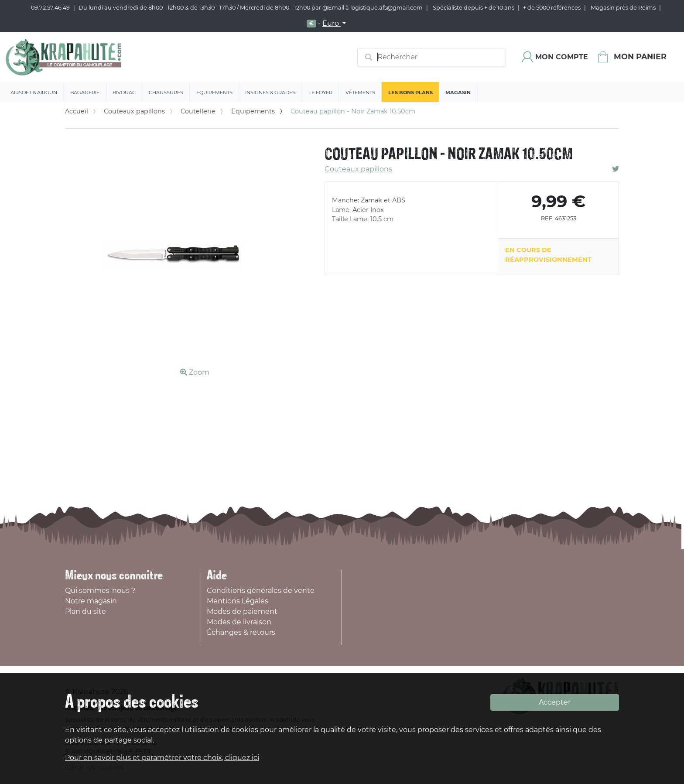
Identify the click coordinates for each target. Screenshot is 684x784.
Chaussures (166, 92)
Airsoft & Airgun (34, 92)
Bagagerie (85, 92)
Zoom (195, 372)
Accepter (555, 702)
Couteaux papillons (134, 111)
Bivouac (124, 92)
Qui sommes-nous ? (100, 591)
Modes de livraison (239, 622)
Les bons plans (410, 92)
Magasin (458, 92)
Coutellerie (198, 111)
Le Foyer (320, 92)
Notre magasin (91, 601)
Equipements (214, 92)
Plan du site (85, 611)
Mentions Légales (238, 601)
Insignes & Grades (270, 92)
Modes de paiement (242, 611)
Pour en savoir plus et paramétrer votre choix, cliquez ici (162, 758)
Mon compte (562, 57)
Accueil (77, 111)
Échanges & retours (241, 632)
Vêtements (360, 92)
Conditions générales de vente (261, 591)
